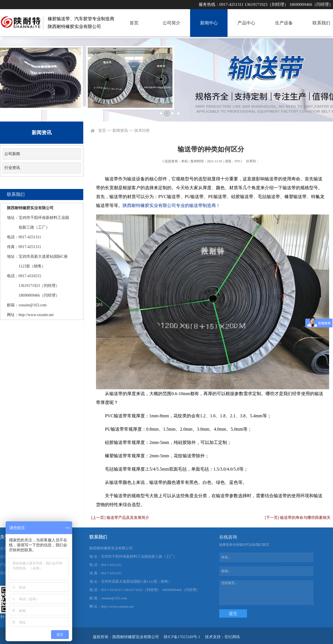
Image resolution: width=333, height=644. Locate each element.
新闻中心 (209, 23)
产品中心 (246, 23)
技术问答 (142, 131)
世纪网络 (232, 637)
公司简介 (171, 23)
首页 (134, 23)
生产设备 (284, 23)
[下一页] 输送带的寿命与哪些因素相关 (298, 518)
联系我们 (321, 23)
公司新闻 (12, 154)
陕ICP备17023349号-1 (182, 637)
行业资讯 (12, 168)
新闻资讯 (120, 131)
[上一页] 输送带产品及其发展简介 (120, 518)
